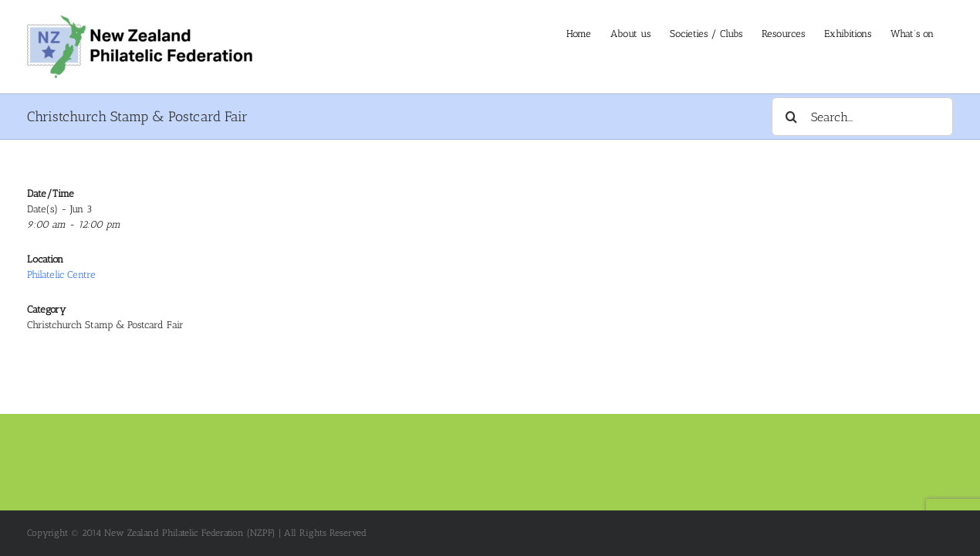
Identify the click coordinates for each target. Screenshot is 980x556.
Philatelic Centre (61, 275)
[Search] (791, 117)
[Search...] (862, 117)
